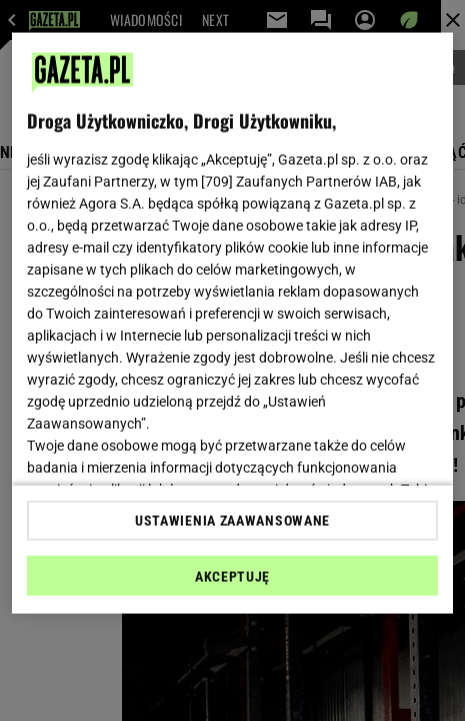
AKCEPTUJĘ (232, 576)
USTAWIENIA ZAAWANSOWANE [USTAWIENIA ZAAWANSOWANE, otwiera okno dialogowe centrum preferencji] (232, 520)
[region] (233, 323)
